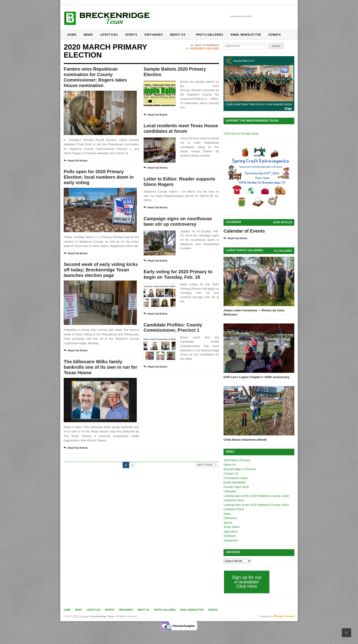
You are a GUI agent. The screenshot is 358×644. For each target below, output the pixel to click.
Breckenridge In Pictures (240, 469)
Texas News (232, 527)
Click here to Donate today (241, 134)
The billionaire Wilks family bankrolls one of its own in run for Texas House (100, 367)
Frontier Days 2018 (236, 487)
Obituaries (152, 34)
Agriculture (231, 531)
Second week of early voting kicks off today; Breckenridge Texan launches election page (101, 270)
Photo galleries (207, 34)
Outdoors (230, 536)
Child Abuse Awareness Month (245, 440)
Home (72, 34)
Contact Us (231, 473)
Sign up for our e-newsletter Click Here (247, 582)
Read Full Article (76, 161)
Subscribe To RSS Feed (203, 49)
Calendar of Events (244, 231)
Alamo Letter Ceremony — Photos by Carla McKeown (254, 312)
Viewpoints (231, 540)
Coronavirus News (236, 478)
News (88, 34)
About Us (178, 35)
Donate (271, 34)
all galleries (283, 251)
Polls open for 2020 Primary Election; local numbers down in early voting (99, 177)
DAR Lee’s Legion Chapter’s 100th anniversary (257, 377)
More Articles (283, 222)
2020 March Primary (237, 460)
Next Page (207, 465)
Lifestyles (108, 34)
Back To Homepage (205, 45)
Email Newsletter (243, 34)
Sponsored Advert (241, 17)
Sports (130, 34)
